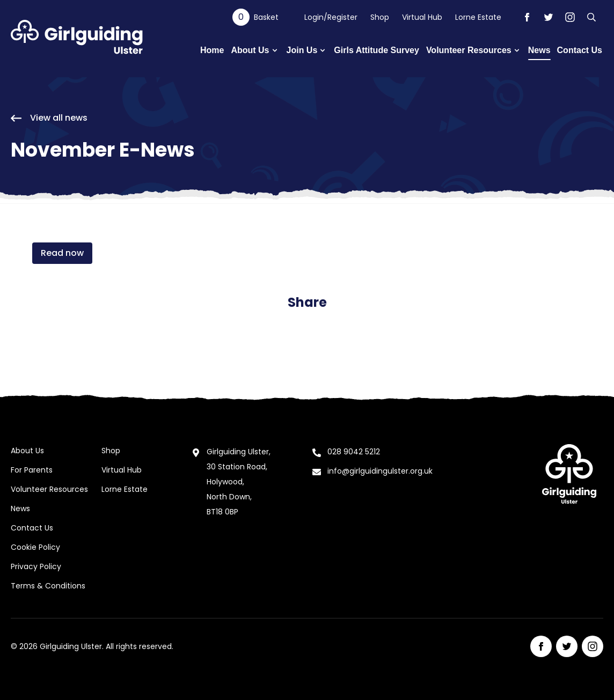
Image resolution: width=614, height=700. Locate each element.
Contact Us (32, 528)
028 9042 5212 (354, 452)
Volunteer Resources (49, 489)
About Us (27, 451)
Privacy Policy (36, 566)
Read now (62, 253)
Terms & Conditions (48, 586)
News (20, 509)
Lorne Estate (478, 17)
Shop (380, 17)
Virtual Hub (422, 17)
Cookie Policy (35, 547)
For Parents (32, 470)
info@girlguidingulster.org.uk (380, 471)
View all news (49, 118)
